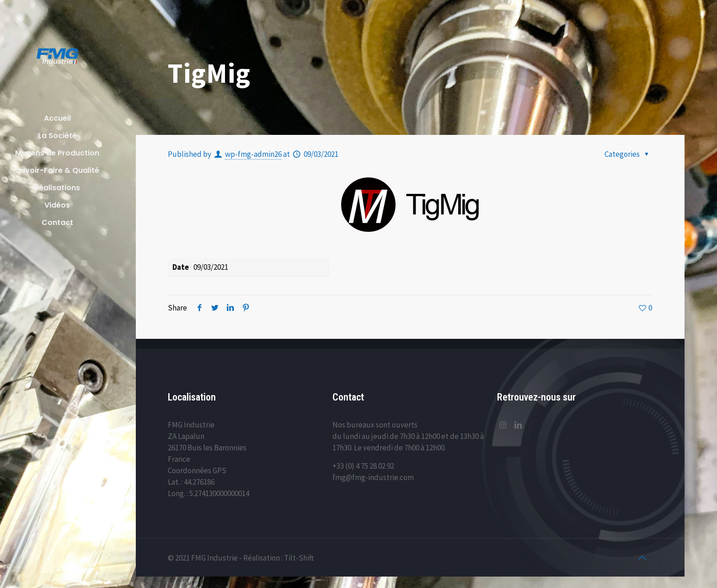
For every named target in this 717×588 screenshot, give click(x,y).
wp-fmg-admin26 (253, 154)
